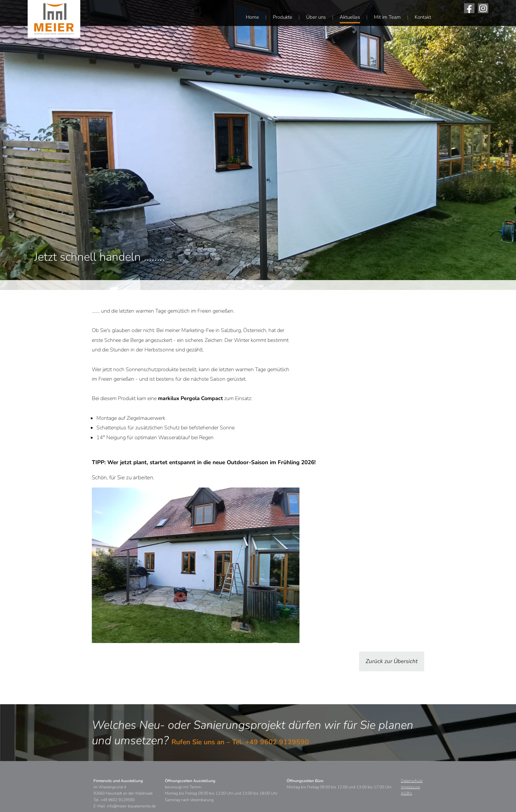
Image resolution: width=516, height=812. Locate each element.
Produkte (283, 17)
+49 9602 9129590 (277, 742)
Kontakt (423, 17)
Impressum (411, 787)
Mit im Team (387, 17)
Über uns (316, 17)
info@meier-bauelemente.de (131, 806)
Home (252, 17)
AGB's (406, 793)
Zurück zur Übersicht (392, 661)
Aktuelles (350, 17)
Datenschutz (412, 781)
